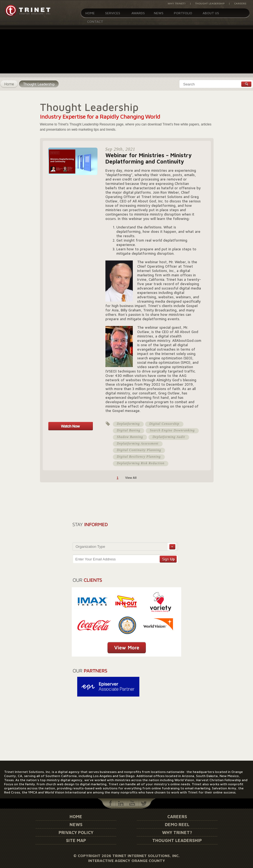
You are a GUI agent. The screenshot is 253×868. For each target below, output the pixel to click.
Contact (95, 22)
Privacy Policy (76, 832)
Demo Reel (177, 824)
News (159, 13)
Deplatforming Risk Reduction (141, 463)
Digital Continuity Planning (139, 450)
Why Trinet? (177, 3)
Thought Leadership (210, 3)
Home (90, 13)
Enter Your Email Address (95, 559)
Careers (240, 3)
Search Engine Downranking (172, 430)
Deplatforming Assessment (138, 443)
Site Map (76, 840)
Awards (138, 13)
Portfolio (183, 13)
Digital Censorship (164, 424)
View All (131, 478)
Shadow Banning (130, 437)
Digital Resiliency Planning (139, 457)
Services (113, 13)
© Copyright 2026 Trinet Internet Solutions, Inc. (127, 856)
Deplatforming (128, 424)
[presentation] (147, 530)
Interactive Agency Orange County (127, 860)
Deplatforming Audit (169, 437)
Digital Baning (129, 430)
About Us (211, 13)
